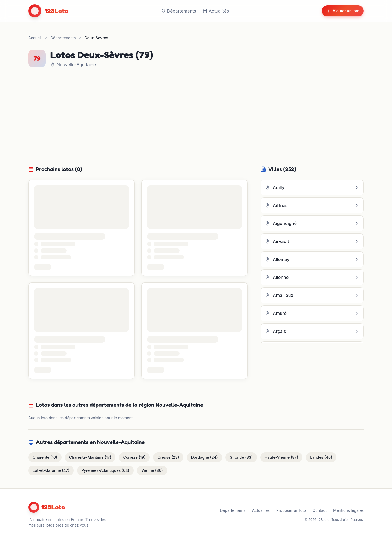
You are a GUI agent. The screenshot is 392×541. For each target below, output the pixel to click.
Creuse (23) (168, 457)
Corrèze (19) (134, 457)
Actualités (216, 11)
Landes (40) (321, 457)
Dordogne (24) (204, 457)
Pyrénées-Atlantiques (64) (105, 470)
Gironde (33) (241, 457)
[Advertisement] (196, 115)
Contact (320, 510)
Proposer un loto (291, 510)
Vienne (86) (152, 470)
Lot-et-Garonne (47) (51, 470)
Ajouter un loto (343, 11)
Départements (179, 11)
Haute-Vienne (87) (281, 457)
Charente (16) (45, 457)
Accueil (35, 38)
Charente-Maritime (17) (90, 457)
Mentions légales (348, 510)
